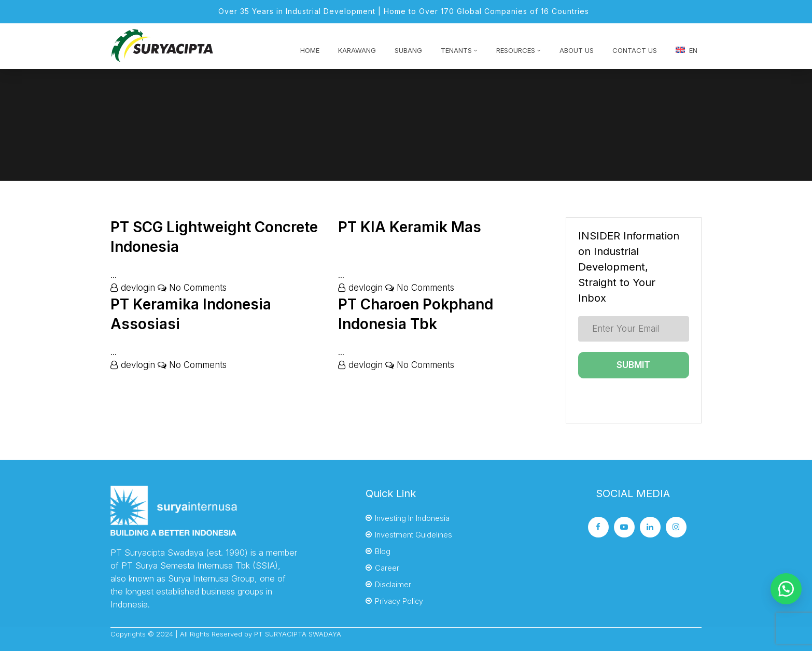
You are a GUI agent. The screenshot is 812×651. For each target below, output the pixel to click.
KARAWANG (357, 50)
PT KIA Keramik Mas (410, 227)
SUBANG (408, 50)
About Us (577, 50)
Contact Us (635, 50)
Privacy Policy (399, 601)
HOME (310, 50)
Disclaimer (393, 584)
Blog (383, 551)
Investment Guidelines (414, 535)
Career (387, 568)
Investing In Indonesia (412, 518)
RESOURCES (516, 50)
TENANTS (456, 50)
